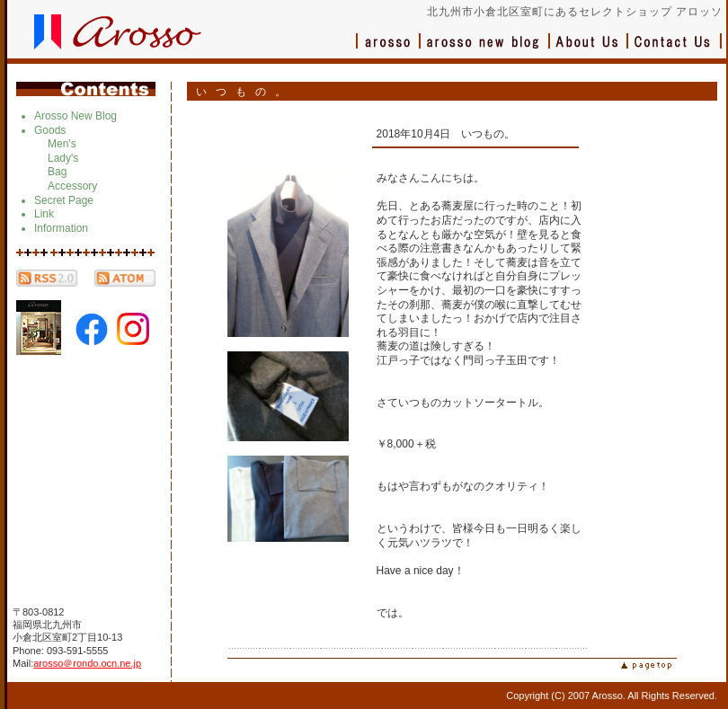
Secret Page (64, 200)
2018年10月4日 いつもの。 (446, 134)
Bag (57, 172)
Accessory (72, 186)
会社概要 (589, 50)
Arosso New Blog (75, 116)
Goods (50, 130)
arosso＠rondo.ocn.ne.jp (87, 663)
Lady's (63, 158)
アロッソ (388, 50)
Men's (62, 144)
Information (61, 228)
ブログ (485, 50)
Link (44, 214)
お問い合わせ (675, 50)
